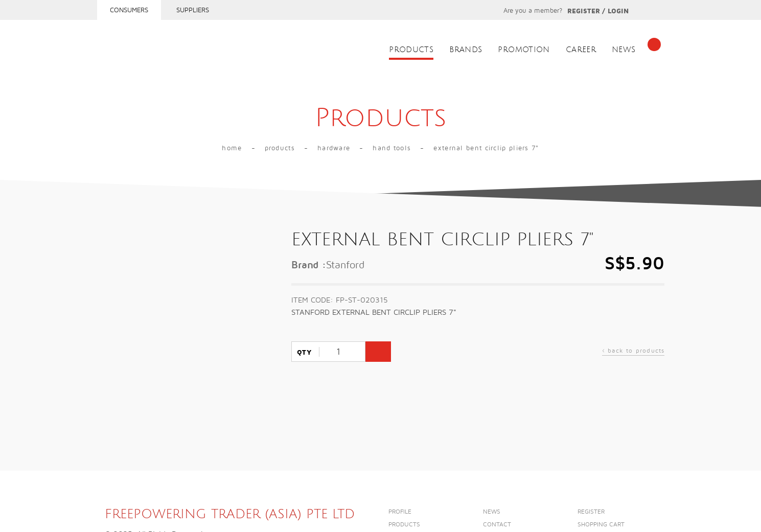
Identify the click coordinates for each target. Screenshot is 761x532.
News (624, 50)
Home (232, 148)
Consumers (129, 10)
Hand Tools (392, 148)
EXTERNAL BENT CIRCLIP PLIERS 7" (486, 148)
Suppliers (193, 10)
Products (411, 50)
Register (584, 11)
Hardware (334, 148)
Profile (400, 512)
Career (581, 50)
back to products (633, 352)
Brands (466, 50)
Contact (497, 525)
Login (618, 11)
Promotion (524, 50)
